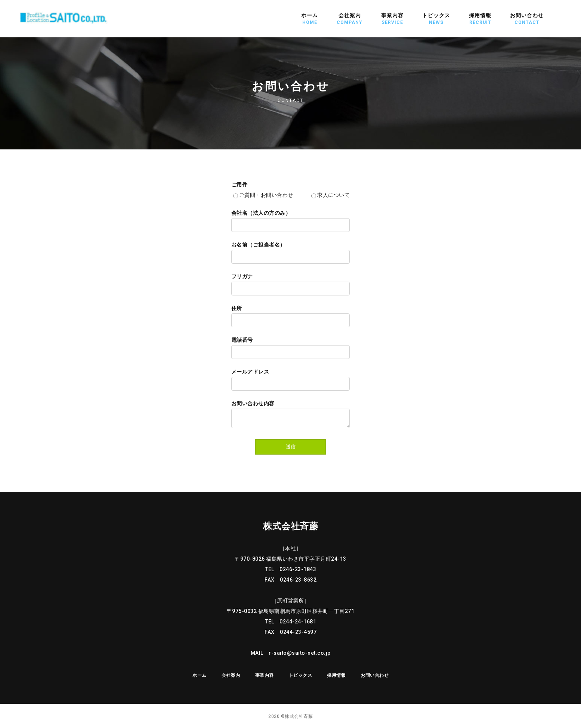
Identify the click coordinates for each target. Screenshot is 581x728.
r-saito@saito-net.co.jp (300, 653)
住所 (237, 308)
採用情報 (480, 19)
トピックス (436, 19)
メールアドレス (250, 372)
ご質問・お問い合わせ (274, 195)
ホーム (310, 19)
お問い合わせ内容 (253, 403)
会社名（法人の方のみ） (261, 213)
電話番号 (242, 340)
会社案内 (350, 19)
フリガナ (242, 276)
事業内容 (392, 19)
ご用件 (239, 185)
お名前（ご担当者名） (258, 245)
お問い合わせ (527, 19)
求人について (333, 195)
